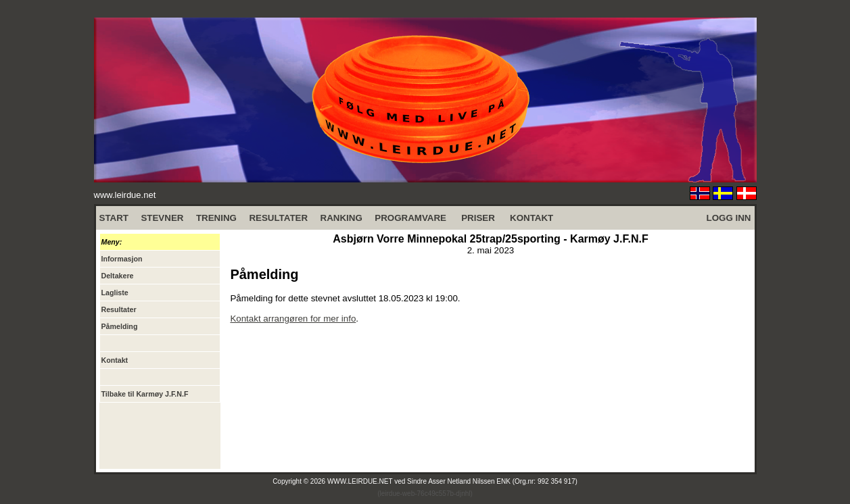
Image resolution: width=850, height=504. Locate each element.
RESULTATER (278, 218)
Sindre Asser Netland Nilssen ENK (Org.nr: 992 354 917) (492, 481)
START (114, 218)
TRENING (216, 218)
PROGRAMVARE (410, 218)
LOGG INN (729, 218)
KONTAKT (532, 218)
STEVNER (162, 218)
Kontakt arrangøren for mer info (293, 319)
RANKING (341, 218)
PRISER (478, 218)
